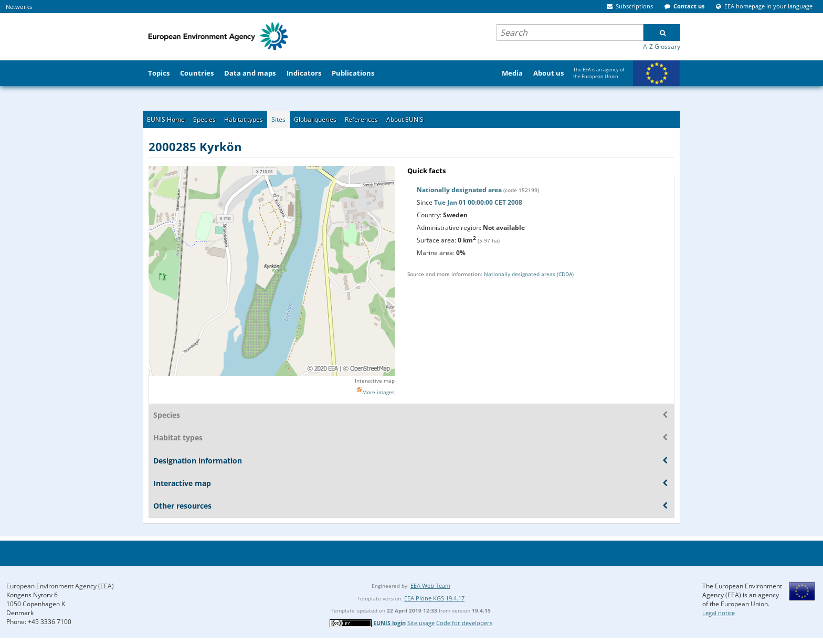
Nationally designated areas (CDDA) (529, 274)
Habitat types (244, 119)
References (361, 119)
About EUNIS (405, 119)
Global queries (315, 119)
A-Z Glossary (662, 46)
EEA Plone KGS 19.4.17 (434, 598)
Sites (278, 119)
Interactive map (375, 381)
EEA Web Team (430, 585)
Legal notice (719, 613)
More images (378, 392)
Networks (19, 7)
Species (204, 119)
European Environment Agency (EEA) (60, 586)
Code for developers (464, 623)
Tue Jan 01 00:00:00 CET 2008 (478, 202)
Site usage (421, 623)
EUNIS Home (166, 119)
